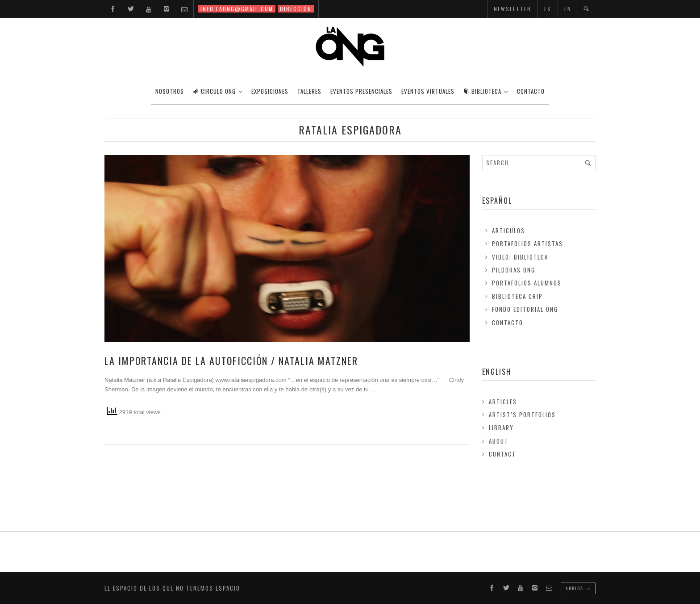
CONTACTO (531, 91)
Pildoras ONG (514, 270)
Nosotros (170, 91)
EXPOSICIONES (270, 91)
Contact (502, 454)
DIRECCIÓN (296, 9)
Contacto (508, 323)
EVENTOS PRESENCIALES (361, 91)
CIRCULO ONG (214, 91)
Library (501, 428)
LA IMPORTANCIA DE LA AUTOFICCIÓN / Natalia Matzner (231, 361)
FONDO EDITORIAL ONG (525, 309)
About (499, 441)
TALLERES (309, 91)
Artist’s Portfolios (522, 415)
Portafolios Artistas (527, 243)
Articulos (508, 231)
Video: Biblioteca (520, 257)
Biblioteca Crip (517, 296)
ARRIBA (578, 588)
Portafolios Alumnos (527, 283)
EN (568, 9)
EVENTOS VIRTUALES (428, 91)
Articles (503, 402)
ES (548, 9)
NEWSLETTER (512, 9)
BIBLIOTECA (482, 91)
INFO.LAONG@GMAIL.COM (237, 9)
